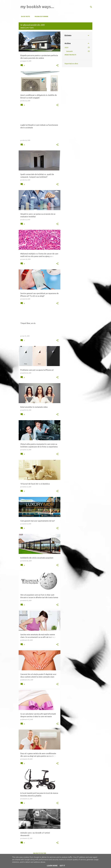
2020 (66, 47)
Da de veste (25, 16)
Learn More (52, 866)
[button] (57, 65)
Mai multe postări (40, 853)
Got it (62, 866)
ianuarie (69, 51)
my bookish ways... (37, 7)
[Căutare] (91, 7)
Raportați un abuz (71, 64)
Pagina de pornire (41, 16)
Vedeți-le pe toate (27, 28)
